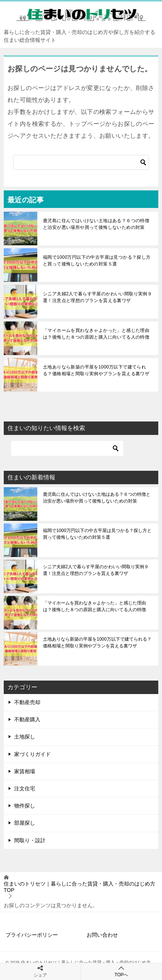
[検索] (81, 162)
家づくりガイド (32, 754)
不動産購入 (27, 719)
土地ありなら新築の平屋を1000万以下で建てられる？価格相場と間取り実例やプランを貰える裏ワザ (96, 370)
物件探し (25, 806)
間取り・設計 (30, 840)
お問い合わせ (102, 935)
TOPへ (121, 971)
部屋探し (25, 823)
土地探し (25, 737)
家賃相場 (25, 771)
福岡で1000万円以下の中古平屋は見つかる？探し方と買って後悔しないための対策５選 (97, 261)
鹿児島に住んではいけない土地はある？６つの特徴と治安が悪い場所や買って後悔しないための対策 (96, 224)
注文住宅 (25, 788)
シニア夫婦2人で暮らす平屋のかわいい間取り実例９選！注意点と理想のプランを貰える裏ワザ (97, 297)
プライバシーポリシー (32, 935)
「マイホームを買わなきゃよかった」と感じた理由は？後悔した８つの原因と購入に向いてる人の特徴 (96, 334)
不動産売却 (27, 702)
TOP (80, 887)
